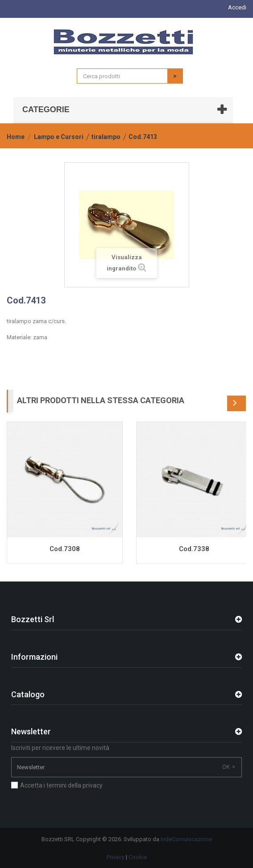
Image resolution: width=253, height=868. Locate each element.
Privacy (116, 857)
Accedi (237, 7)
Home (16, 137)
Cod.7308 (65, 549)
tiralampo (106, 137)
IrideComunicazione (186, 839)
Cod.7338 (194, 549)
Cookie (138, 857)
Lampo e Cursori (59, 137)
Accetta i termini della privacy (61, 785)
